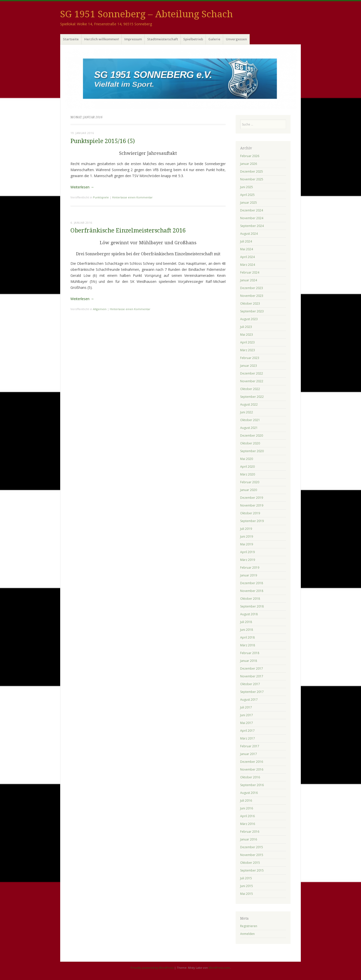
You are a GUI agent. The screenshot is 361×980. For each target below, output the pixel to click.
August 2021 (249, 428)
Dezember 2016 (252, 762)
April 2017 (247, 731)
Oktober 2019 (250, 513)
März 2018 (248, 645)
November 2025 (252, 179)
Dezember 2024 (252, 210)
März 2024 (248, 265)
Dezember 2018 (252, 583)
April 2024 (247, 257)
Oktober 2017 (250, 684)
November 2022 (252, 381)
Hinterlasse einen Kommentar (132, 197)
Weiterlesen (82, 187)
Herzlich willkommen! (102, 39)
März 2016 (248, 824)
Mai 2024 (247, 249)
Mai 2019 (247, 544)
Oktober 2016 (250, 777)
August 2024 (249, 234)
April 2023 (247, 342)
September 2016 (252, 785)
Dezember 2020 (252, 436)
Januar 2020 (249, 490)
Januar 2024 (249, 280)
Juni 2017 (247, 715)
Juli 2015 (246, 878)
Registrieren (249, 926)
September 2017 (252, 692)
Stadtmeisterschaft (163, 39)
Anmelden (247, 934)
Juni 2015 (247, 886)
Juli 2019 (246, 529)
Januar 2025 (249, 203)
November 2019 (252, 505)
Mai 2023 (247, 335)
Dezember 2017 (252, 668)
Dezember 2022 (252, 373)
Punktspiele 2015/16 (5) (103, 141)
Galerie (214, 39)
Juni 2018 (247, 630)
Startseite (71, 39)
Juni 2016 (247, 808)
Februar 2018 (250, 653)
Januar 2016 (249, 839)
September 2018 (252, 606)
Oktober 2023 (250, 303)
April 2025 (247, 195)
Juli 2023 (246, 327)
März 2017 (248, 738)
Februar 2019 (250, 568)
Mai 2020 (247, 459)
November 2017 (252, 676)
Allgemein (100, 309)
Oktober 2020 (250, 443)
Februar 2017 (250, 746)
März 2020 (248, 474)
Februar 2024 (250, 272)
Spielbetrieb (193, 39)
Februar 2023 (250, 358)
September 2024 (252, 226)
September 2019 (252, 521)
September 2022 (252, 397)
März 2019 (248, 560)
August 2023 (249, 319)
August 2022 (249, 404)
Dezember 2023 (252, 288)
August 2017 (249, 700)
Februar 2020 (250, 482)
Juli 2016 (246, 801)
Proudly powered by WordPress (152, 968)
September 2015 (252, 870)
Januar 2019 (249, 575)
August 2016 (249, 793)
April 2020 (247, 467)
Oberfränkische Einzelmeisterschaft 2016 (128, 231)
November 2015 (252, 855)
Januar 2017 (249, 754)
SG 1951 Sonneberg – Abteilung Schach (147, 14)
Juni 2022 (247, 412)
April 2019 (247, 552)
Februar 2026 (250, 156)
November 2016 (252, 769)
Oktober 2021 (250, 420)
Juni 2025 (247, 187)
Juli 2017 (246, 707)
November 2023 (252, 296)
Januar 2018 (249, 661)
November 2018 (252, 591)
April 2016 (247, 816)
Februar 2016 (250, 832)
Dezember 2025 (252, 171)
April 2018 (247, 637)
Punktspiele (101, 197)
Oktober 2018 (250, 599)
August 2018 (249, 614)
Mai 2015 (247, 894)
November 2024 (252, 218)
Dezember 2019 (252, 498)
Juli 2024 (246, 241)
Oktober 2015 (250, 863)
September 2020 (252, 451)
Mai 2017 (247, 723)
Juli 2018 (246, 622)
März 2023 (248, 350)
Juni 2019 (247, 536)
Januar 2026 (249, 164)
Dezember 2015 (252, 847)
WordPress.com (219, 968)
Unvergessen (236, 39)
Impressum (133, 39)
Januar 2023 (249, 366)
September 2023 (252, 311)
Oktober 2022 (250, 389)
